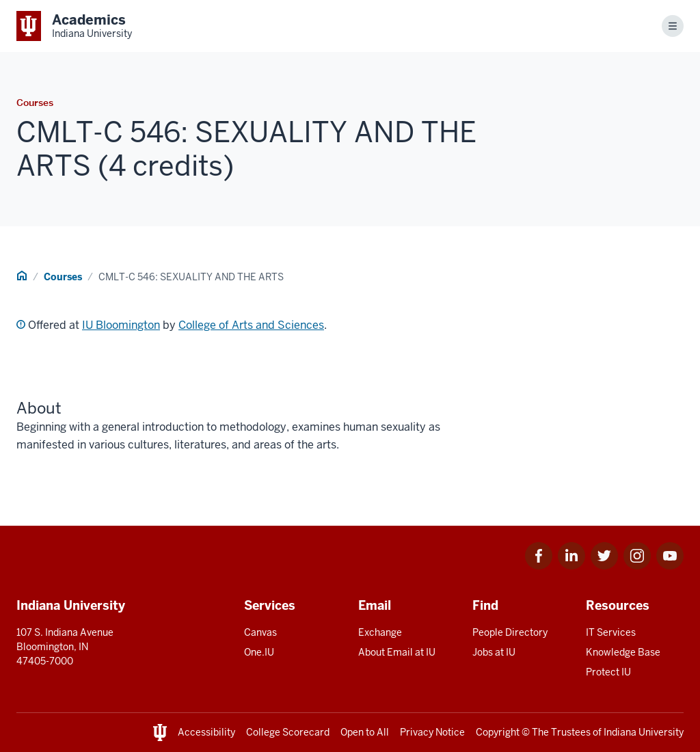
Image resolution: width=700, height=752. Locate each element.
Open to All (365, 732)
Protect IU (608, 672)
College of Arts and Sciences (251, 325)
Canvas (260, 632)
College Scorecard (288, 732)
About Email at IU (397, 652)
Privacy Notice (432, 732)
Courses (63, 277)
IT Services (611, 632)
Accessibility (206, 732)
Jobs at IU (494, 652)
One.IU (259, 652)
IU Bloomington (121, 325)
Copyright (498, 732)
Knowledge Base (623, 652)
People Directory (510, 632)
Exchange (380, 632)
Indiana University (644, 732)
